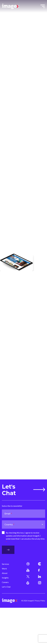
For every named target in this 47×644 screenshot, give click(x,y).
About (5, 573)
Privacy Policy (40, 601)
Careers (5, 582)
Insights (5, 578)
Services (5, 564)
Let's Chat (23, 490)
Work (4, 569)
